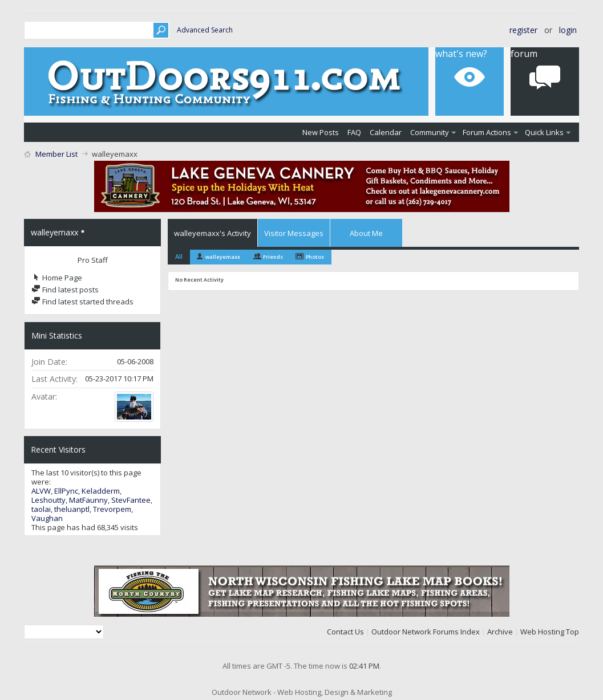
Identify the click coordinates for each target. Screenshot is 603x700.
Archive (500, 632)
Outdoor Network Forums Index (426, 632)
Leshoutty (48, 500)
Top (572, 632)
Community (430, 132)
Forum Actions (487, 132)
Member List (56, 154)
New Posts (321, 132)
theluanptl (72, 509)
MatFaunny (88, 500)
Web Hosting (542, 632)
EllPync (66, 491)
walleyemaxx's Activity (213, 233)
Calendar (386, 132)
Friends (273, 257)
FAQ (354, 132)
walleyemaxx (223, 257)
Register (523, 30)
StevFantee (131, 500)
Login (568, 30)
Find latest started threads (82, 302)
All (179, 256)
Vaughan (47, 518)
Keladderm (101, 491)
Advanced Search (205, 30)
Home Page (57, 278)
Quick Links (544, 132)
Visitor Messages (294, 233)
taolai (41, 509)
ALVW (41, 491)
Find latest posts (65, 290)
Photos (315, 257)
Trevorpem (112, 509)
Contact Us (345, 632)
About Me (366, 233)
